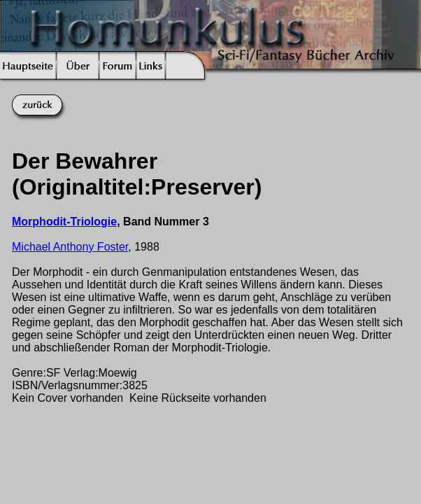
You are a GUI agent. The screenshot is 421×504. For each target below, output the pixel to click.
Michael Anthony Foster (70, 247)
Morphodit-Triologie (64, 222)
